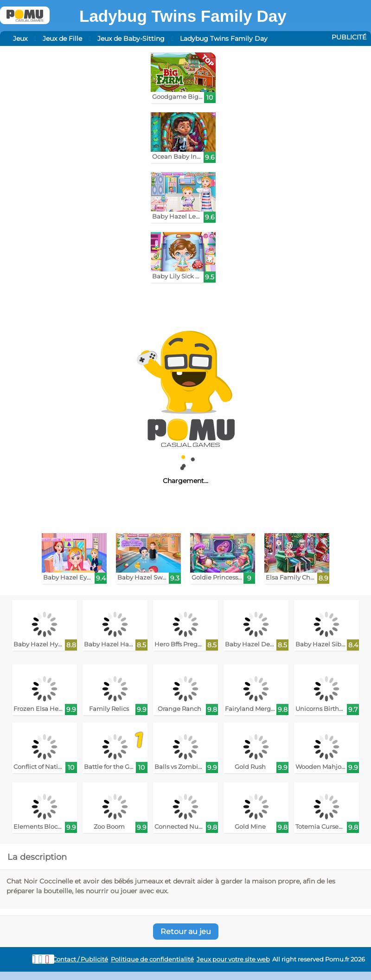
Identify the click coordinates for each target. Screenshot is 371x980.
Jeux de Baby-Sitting (131, 39)
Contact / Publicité (80, 959)
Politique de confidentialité (152, 959)
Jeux (20, 39)
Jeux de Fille (62, 39)
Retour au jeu (186, 932)
